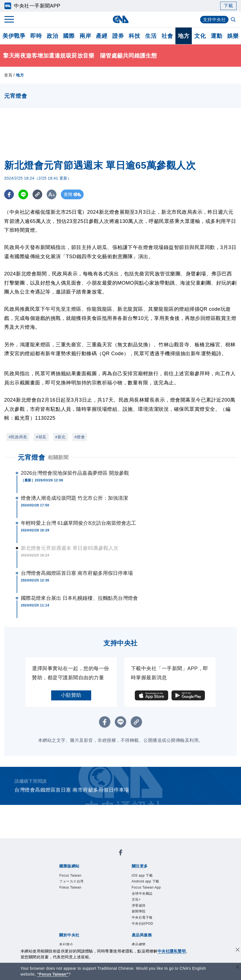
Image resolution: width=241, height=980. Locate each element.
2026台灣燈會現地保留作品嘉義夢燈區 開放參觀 (75, 473)
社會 (167, 36)
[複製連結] (37, 194)
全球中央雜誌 (142, 894)
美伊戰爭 (14, 36)
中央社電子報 (142, 917)
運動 (216, 36)
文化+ (136, 899)
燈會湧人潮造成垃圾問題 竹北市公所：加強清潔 (74, 498)
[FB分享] (9, 194)
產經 (102, 36)
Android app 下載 (146, 881)
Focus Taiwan (70, 875)
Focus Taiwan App (146, 887)
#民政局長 (18, 437)
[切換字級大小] (52, 194)
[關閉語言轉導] (238, 968)
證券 (118, 36)
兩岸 (85, 36)
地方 (184, 36)
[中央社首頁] (121, 19)
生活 (151, 36)
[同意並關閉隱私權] (238, 950)
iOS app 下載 (142, 875)
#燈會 (80, 437)
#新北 (60, 437)
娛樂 (233, 36)
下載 (228, 6)
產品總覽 (139, 944)
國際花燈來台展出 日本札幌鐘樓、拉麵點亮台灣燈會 (79, 598)
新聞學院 (139, 911)
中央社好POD (143, 924)
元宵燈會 (31, 457)
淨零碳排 (139, 906)
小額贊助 (71, 695)
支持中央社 (214, 20)
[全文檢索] (234, 20)
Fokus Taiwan (70, 887)
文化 (200, 36)
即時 (36, 36)
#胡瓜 (41, 437)
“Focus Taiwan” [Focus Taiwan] (53, 974)
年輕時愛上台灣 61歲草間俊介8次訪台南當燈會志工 (79, 523)
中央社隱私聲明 (172, 951)
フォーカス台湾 (71, 881)
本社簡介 (66, 944)
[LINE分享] (23, 194)
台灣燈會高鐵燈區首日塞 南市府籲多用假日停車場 (77, 573)
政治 (52, 36)
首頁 (8, 75)
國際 (69, 36)
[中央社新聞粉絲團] (121, 853)
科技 (134, 36)
